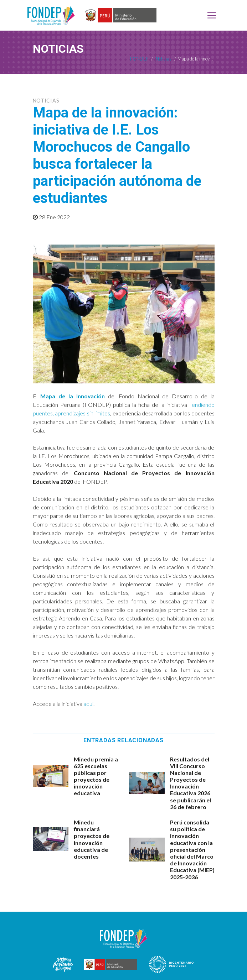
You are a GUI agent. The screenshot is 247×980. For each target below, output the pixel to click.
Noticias (46, 101)
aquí (88, 704)
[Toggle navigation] (212, 15)
